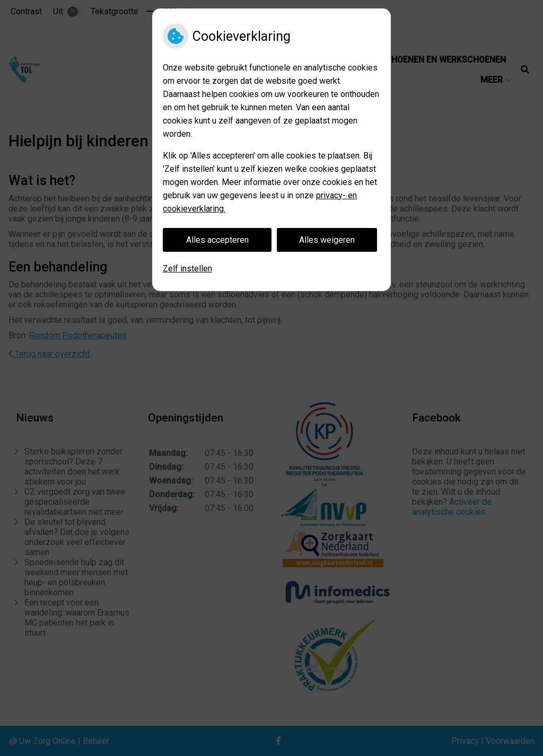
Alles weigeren (327, 240)
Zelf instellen (187, 269)
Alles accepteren (217, 240)
